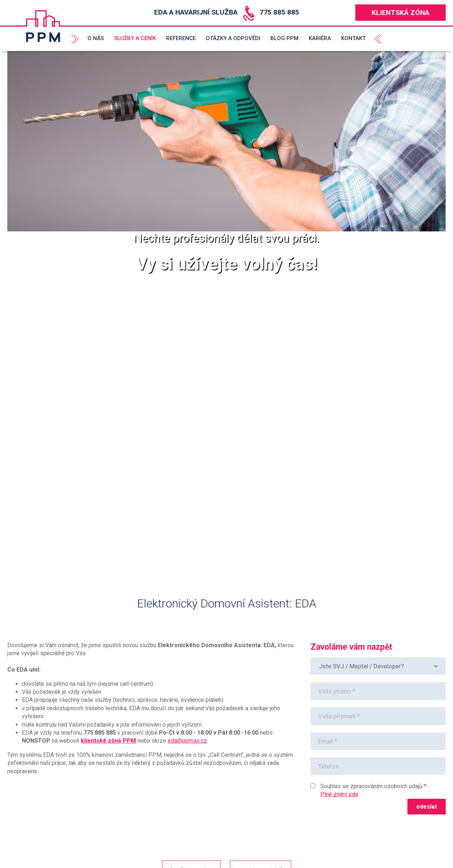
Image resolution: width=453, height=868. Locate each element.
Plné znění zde (339, 794)
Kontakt (353, 38)
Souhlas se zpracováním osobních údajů (371, 786)
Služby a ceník (135, 38)
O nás (96, 38)
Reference (181, 38)
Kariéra (320, 38)
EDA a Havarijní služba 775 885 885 (227, 12)
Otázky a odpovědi (233, 38)
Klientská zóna (401, 13)
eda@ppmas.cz (187, 741)
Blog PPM (284, 38)
